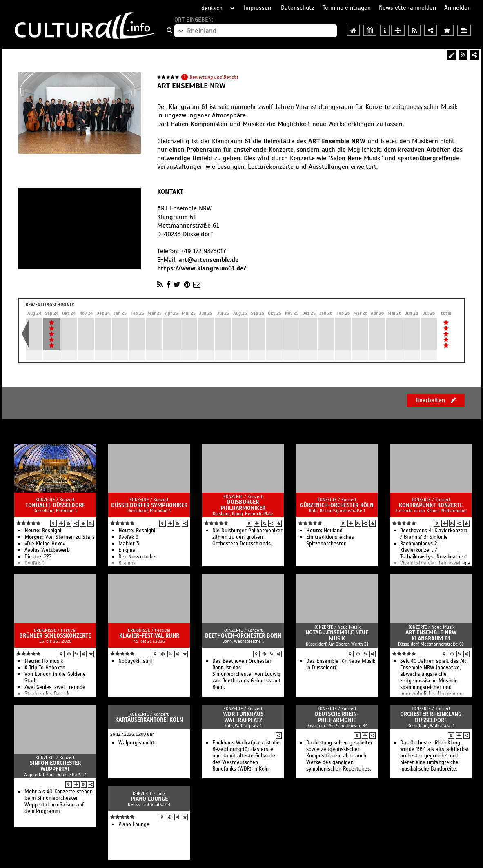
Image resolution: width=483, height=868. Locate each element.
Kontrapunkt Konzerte (431, 505)
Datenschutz (298, 8)
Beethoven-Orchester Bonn (243, 636)
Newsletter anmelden (407, 8)
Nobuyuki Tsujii (135, 661)
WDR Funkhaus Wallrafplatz (243, 717)
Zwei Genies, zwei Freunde (55, 687)
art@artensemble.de (208, 260)
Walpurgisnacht (136, 743)
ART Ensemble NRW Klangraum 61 (431, 635)
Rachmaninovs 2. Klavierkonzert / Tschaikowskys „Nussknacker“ (434, 550)
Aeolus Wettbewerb (47, 550)
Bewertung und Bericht (214, 77)
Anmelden (457, 8)
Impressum (258, 8)
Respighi (43, 531)
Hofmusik (44, 661)
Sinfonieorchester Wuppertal (55, 766)
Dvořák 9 (128, 537)
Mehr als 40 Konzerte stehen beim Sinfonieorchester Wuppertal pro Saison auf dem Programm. (59, 802)
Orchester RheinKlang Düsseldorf (431, 717)
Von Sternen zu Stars (60, 537)
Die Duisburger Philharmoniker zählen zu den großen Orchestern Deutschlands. (247, 537)
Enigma (127, 550)
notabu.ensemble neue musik (337, 635)
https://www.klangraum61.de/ (202, 268)
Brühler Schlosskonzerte (55, 636)
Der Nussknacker (138, 557)
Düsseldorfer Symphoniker (149, 505)
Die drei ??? (38, 557)
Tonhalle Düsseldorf (55, 505)
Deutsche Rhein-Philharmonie (337, 717)
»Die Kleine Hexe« (45, 544)
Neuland (324, 531)
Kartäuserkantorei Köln (149, 720)
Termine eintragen (347, 8)
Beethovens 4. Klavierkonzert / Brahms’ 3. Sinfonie (434, 534)
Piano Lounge (149, 799)
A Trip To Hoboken (45, 668)
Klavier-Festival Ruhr (149, 636)
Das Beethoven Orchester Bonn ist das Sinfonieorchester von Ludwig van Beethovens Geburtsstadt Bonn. (247, 674)
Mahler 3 (129, 544)
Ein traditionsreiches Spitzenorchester (330, 540)
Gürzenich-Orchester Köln (337, 505)
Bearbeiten (436, 400)
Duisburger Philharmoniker (243, 505)
